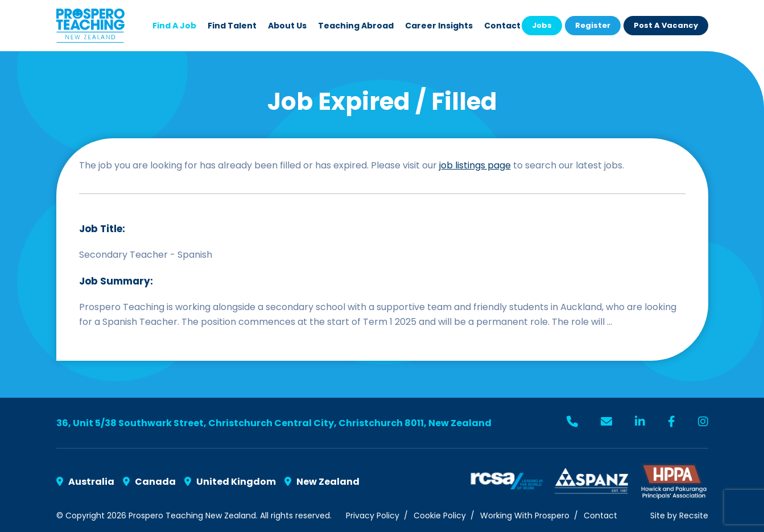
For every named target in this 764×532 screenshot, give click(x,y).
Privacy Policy (373, 515)
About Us (287, 26)
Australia (85, 482)
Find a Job (174, 26)
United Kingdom (230, 482)
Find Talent (232, 26)
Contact (502, 26)
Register (593, 25)
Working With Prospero (525, 515)
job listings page (475, 165)
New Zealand (322, 482)
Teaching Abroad (356, 26)
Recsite (694, 515)
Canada (149, 482)
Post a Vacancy (666, 25)
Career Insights (439, 26)
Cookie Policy (440, 515)
